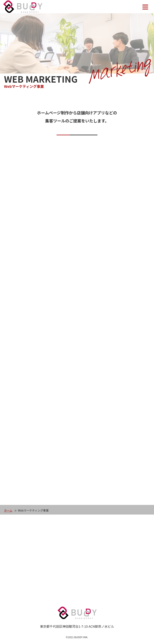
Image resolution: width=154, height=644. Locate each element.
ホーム (8, 510)
